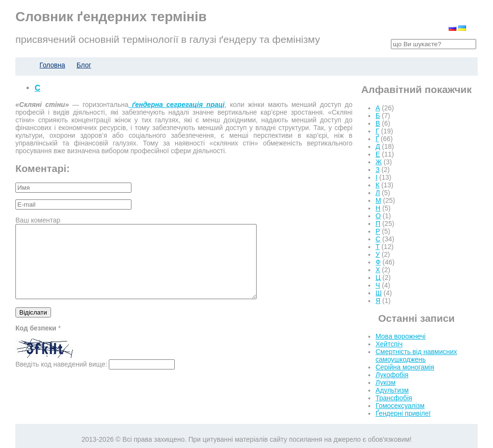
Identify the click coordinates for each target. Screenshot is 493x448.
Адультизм (392, 390)
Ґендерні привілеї (403, 413)
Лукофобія (392, 375)
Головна (52, 65)
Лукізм (386, 382)
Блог (84, 65)
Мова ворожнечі (401, 336)
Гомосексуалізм (400, 406)
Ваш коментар (38, 220)
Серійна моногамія (405, 367)
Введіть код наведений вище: (61, 379)
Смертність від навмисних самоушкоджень (416, 356)
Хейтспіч (389, 344)
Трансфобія (394, 398)
